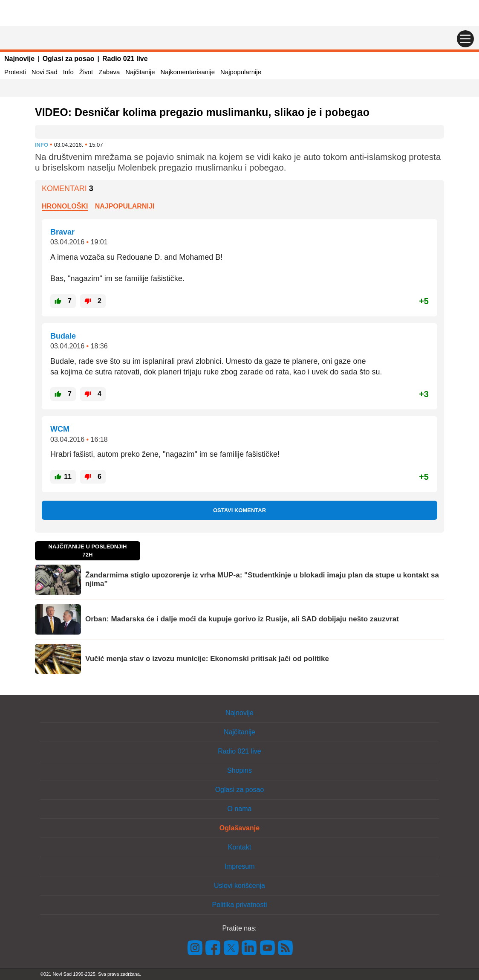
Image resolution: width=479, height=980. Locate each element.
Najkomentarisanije (188, 72)
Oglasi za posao (69, 59)
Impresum (239, 866)
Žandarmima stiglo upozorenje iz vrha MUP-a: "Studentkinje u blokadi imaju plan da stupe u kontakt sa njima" (262, 579)
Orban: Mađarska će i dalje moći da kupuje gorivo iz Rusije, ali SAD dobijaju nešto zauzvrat (242, 619)
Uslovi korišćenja (239, 886)
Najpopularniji (125, 206)
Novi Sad (45, 72)
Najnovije (19, 59)
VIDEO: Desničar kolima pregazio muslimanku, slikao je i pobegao (202, 112)
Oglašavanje (239, 828)
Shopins (239, 770)
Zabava (109, 72)
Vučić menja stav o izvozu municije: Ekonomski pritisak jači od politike (207, 659)
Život (86, 72)
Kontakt (239, 847)
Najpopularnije (241, 72)
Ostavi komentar (239, 510)
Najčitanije (140, 72)
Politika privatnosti (240, 905)
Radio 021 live (125, 59)
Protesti (15, 72)
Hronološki (65, 206)
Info (68, 72)
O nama (240, 809)
